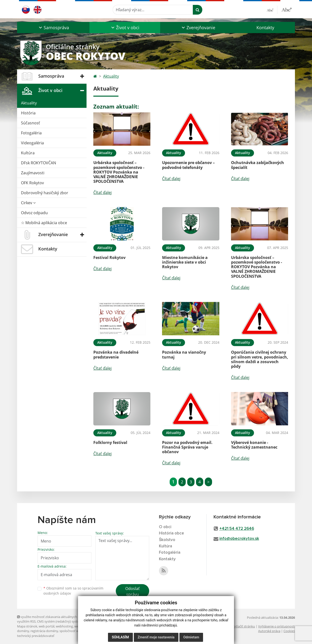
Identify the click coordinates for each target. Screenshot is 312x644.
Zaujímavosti (33, 173)
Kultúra (28, 153)
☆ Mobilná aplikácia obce (44, 223)
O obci (165, 527)
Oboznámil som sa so (73, 591)
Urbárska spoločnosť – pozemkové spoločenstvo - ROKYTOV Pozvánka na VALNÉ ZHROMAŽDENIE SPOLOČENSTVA (119, 172)
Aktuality (29, 103)
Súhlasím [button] (120, 637)
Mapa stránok (27, 626)
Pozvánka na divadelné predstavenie (116, 354)
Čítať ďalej (102, 193)
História (28, 113)
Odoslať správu (132, 591)
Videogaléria (32, 143)
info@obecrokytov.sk (239, 539)
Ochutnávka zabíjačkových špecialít (258, 165)
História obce (171, 533)
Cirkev (28, 203)
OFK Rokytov (32, 183)
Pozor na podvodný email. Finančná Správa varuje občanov (187, 447)
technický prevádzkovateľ (36, 636)
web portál (47, 626)
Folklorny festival (110, 442)
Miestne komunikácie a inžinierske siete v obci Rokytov (185, 262)
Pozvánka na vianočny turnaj (184, 354)
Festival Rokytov (109, 258)
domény (23, 631)
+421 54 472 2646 (237, 529)
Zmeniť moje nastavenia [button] (156, 637)
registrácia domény (44, 631)
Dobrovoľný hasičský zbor (45, 193)
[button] (53, 28)
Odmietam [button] (191, 637)
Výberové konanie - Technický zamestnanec (254, 445)
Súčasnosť (30, 123)
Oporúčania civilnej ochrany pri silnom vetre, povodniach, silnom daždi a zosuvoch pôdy (260, 359)
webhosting (64, 626)
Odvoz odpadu (34, 213)
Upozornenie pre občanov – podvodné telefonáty (188, 165)
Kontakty (265, 28)
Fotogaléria (31, 133)
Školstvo (167, 540)
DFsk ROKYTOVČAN (39, 163)
